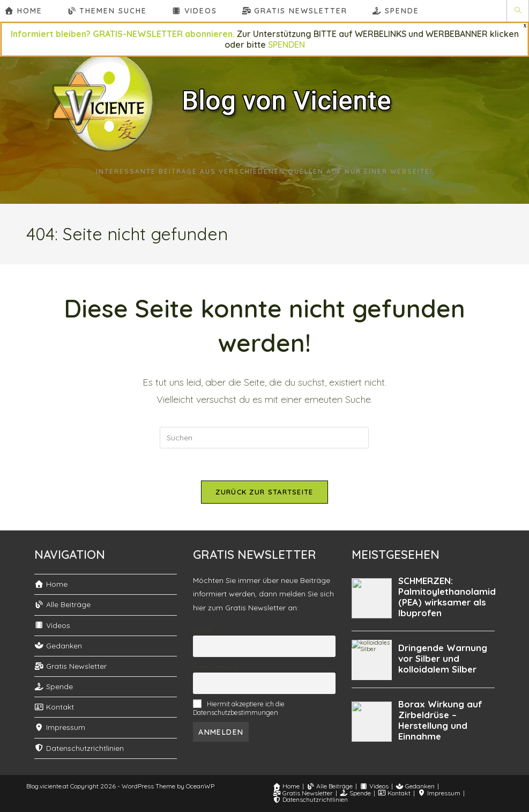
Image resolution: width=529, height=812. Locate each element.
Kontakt (54, 707)
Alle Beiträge (62, 604)
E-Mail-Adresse (216, 667)
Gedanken (58, 646)
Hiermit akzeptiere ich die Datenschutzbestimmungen (239, 708)
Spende (54, 686)
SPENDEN (286, 45)
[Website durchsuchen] (518, 11)
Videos (52, 625)
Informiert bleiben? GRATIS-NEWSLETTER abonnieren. (123, 34)
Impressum (60, 727)
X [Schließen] (525, 26)
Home (51, 584)
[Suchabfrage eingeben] (264, 438)
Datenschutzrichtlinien (79, 748)
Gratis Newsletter (70, 666)
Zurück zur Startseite (264, 492)
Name (202, 630)
